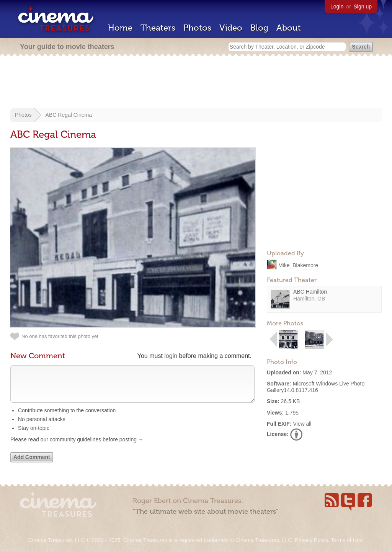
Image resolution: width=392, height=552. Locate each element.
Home (120, 28)
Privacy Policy (311, 540)
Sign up (363, 7)
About (289, 28)
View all (302, 424)
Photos (197, 28)
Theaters (158, 28)
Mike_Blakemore (298, 265)
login (171, 356)
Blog (259, 28)
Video (231, 28)
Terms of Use (346, 540)
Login (337, 7)
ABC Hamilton (310, 292)
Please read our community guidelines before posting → (77, 447)
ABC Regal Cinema (69, 115)
